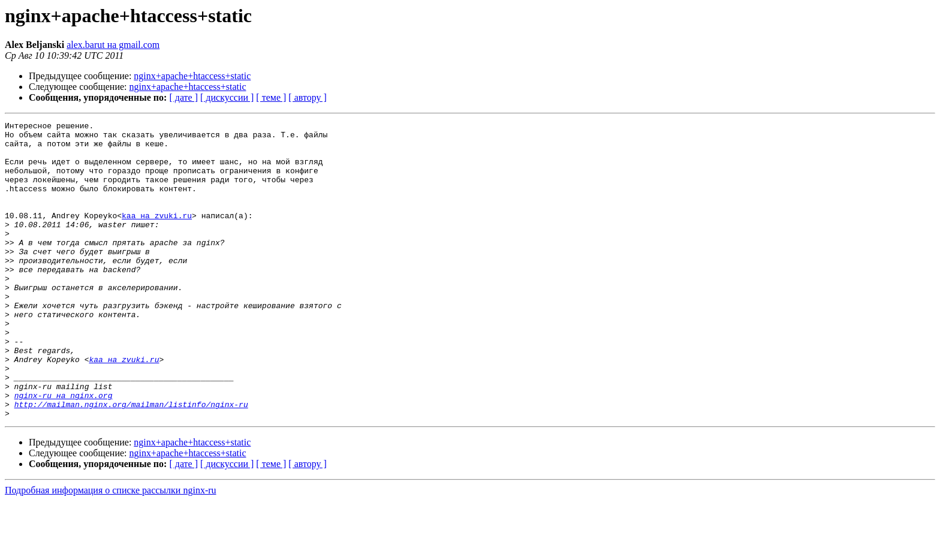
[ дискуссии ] (227, 97)
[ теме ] (271, 97)
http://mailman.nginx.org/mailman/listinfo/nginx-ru (131, 462)
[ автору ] (307, 97)
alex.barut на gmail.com (113, 45)
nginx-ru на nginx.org (64, 451)
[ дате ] (183, 97)
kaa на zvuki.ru (157, 235)
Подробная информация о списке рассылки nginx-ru (111, 550)
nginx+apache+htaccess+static (192, 76)
